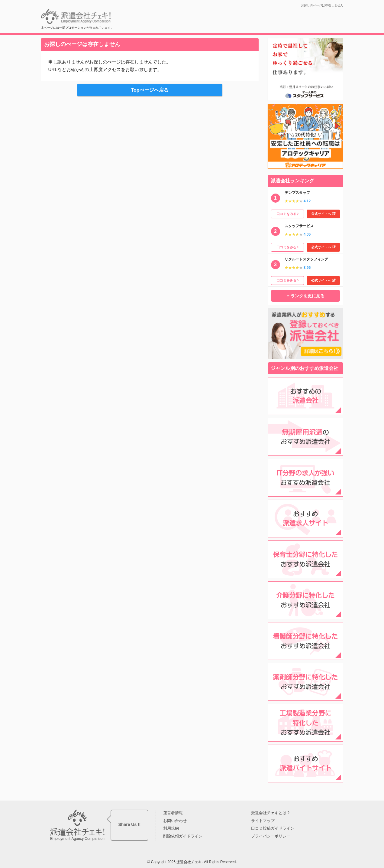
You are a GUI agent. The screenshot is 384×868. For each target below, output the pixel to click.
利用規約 (171, 828)
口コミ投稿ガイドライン (273, 828)
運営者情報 (173, 813)
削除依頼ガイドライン (183, 836)
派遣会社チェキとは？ (271, 813)
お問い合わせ (175, 821)
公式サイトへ (321, 214)
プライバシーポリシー (271, 836)
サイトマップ (263, 821)
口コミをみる (286, 214)
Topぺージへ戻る (150, 90)
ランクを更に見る (308, 296)
